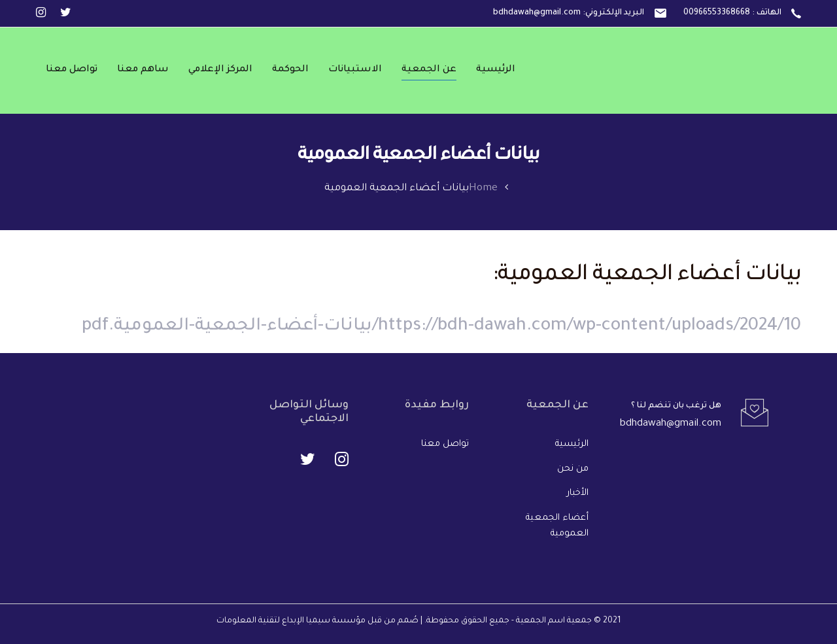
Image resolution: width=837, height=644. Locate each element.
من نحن (573, 469)
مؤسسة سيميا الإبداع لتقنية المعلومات (291, 621)
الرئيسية (572, 444)
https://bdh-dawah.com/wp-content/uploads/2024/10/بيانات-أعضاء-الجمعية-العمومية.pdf (441, 327)
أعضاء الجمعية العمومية (557, 526)
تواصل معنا (445, 444)
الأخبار (578, 493)
